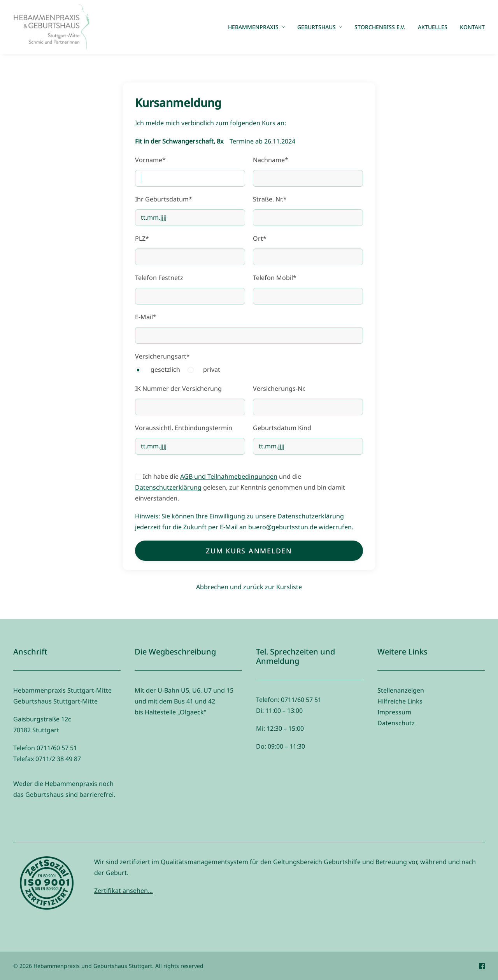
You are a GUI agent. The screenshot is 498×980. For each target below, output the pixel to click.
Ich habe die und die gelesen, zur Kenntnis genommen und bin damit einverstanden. (240, 487)
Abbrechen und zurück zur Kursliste (249, 587)
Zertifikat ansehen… (124, 891)
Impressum (394, 712)
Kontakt (472, 27)
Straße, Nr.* (270, 199)
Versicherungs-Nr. (279, 388)
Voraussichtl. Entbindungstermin (184, 428)
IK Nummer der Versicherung (178, 388)
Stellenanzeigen (401, 690)
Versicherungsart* (162, 356)
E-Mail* (146, 317)
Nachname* (271, 160)
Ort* (260, 238)
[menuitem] (259, 27)
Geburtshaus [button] (320, 27)
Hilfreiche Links (400, 701)
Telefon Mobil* (275, 278)
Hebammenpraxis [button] (256, 27)
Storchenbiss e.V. (380, 27)
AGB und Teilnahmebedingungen (229, 476)
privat (212, 369)
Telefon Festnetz (159, 278)
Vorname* (150, 160)
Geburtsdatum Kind (282, 428)
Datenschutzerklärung (168, 487)
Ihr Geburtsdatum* (164, 199)
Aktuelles (433, 27)
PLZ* (142, 238)
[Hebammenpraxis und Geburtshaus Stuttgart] (51, 27)
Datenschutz (396, 723)
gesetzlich (165, 369)
